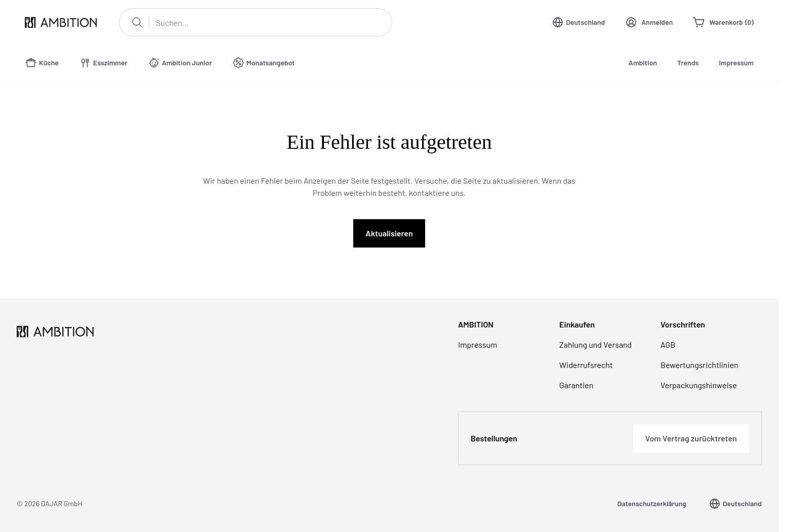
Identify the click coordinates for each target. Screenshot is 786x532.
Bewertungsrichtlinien (699, 365)
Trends (688, 63)
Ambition (643, 63)
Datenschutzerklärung (652, 503)
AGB (668, 344)
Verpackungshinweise (699, 385)
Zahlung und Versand (595, 344)
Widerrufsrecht (586, 365)
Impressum (736, 63)
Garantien (576, 385)
